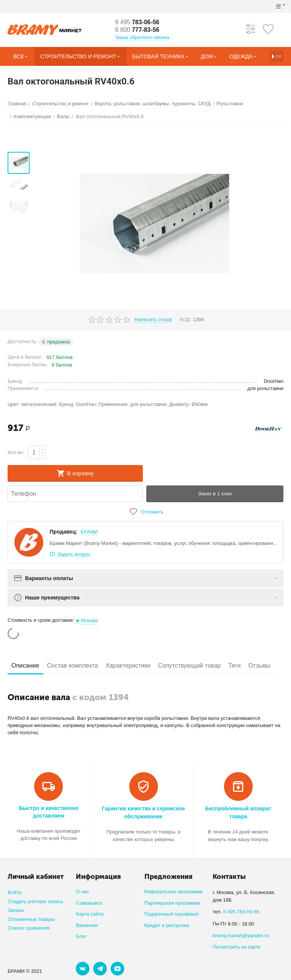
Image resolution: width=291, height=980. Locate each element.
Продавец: (63, 532)
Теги (235, 666)
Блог (81, 936)
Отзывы (259, 666)
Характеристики (128, 666)
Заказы (16, 910)
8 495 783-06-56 (241, 912)
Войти (14, 892)
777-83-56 (138, 30)
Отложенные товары (31, 919)
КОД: (185, 319)
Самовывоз (89, 903)
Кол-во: (16, 452)
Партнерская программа (172, 903)
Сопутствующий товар (189, 666)
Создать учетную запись (35, 901)
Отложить (145, 512)
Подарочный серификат (172, 914)
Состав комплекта (73, 666)
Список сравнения (29, 928)
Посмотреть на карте (237, 947)
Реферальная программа (173, 892)
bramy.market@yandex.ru (241, 936)
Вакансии (87, 925)
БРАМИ (89, 532)
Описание (25, 666)
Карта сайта (90, 914)
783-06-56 (138, 22)
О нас (82, 892)
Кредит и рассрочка (167, 925)
